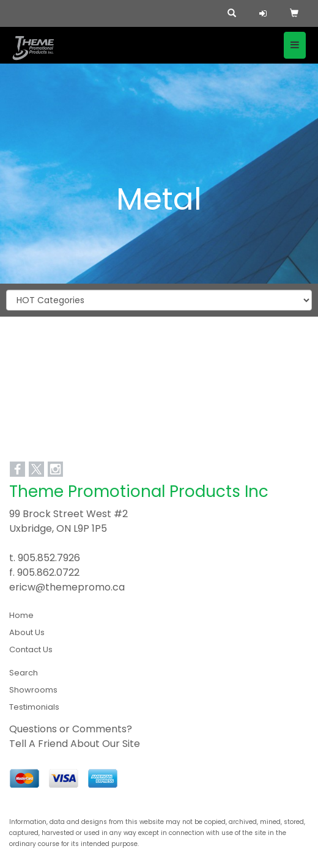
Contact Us (31, 649)
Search (24, 673)
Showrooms (33, 690)
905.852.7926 (49, 558)
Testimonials (34, 707)
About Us (27, 632)
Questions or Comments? (71, 729)
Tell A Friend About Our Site (75, 744)
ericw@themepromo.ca (67, 587)
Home (21, 615)
